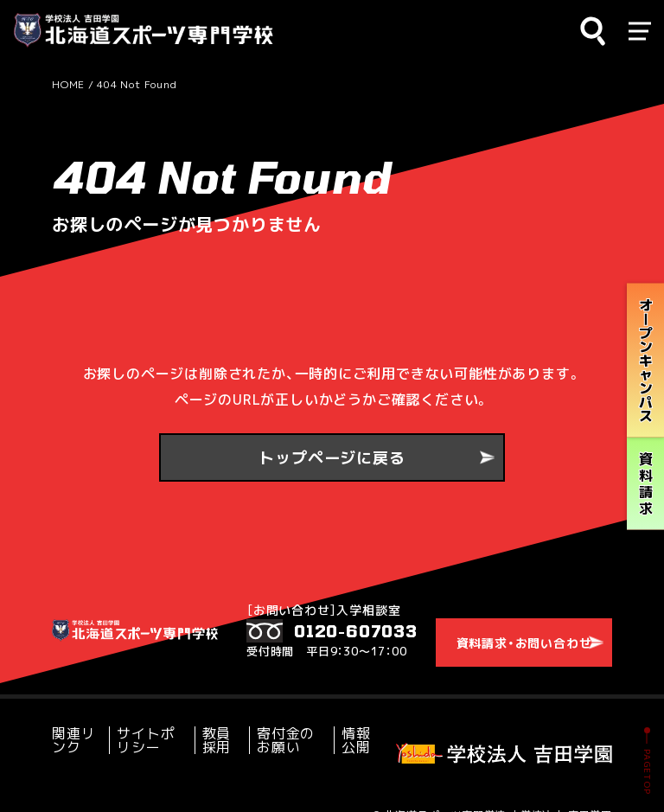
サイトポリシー (149, 724)
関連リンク (77, 724)
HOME (68, 84)
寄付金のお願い (282, 724)
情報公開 (348, 724)
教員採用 (216, 724)
